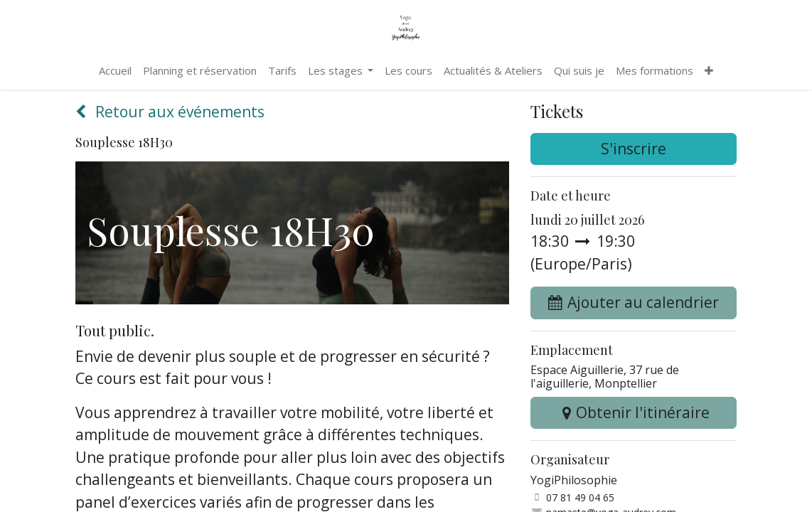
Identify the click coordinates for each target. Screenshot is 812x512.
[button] (634, 303)
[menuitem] (115, 71)
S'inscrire (634, 149)
